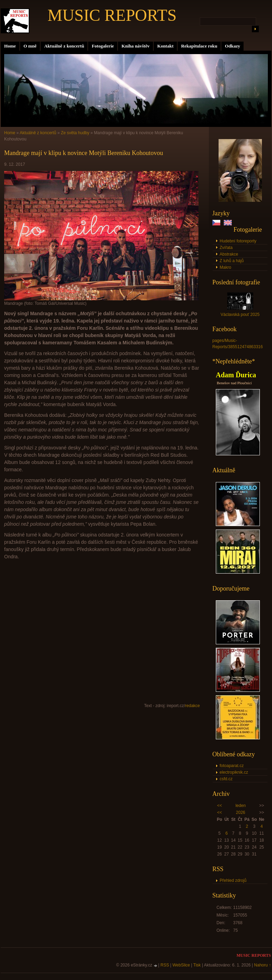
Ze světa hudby (75, 133)
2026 (241, 813)
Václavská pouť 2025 (240, 315)
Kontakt (165, 46)
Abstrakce (229, 254)
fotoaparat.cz (232, 766)
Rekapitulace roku (199, 46)
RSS (165, 965)
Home (10, 46)
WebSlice (181, 965)
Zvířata (226, 248)
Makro (225, 267)
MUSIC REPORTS (112, 15)
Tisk (197, 965)
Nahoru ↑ (262, 965)
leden (241, 806)
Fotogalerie (103, 46)
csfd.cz (226, 779)
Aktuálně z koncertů (64, 46)
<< (220, 806)
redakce (192, 706)
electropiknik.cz (234, 772)
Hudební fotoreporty (238, 241)
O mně (30, 46)
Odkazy (232, 46)
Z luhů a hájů (232, 261)
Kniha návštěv (135, 46)
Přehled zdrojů (233, 880)
